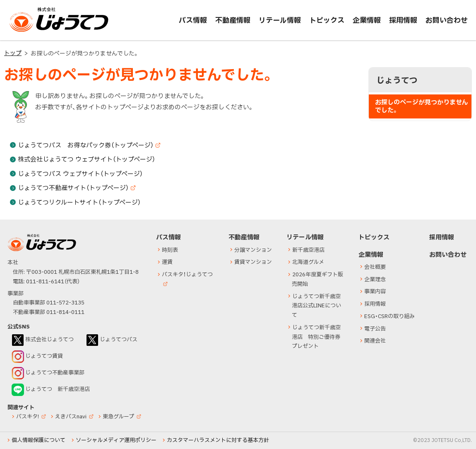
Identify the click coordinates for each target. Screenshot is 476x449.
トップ (13, 53)
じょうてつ (26, 31)
